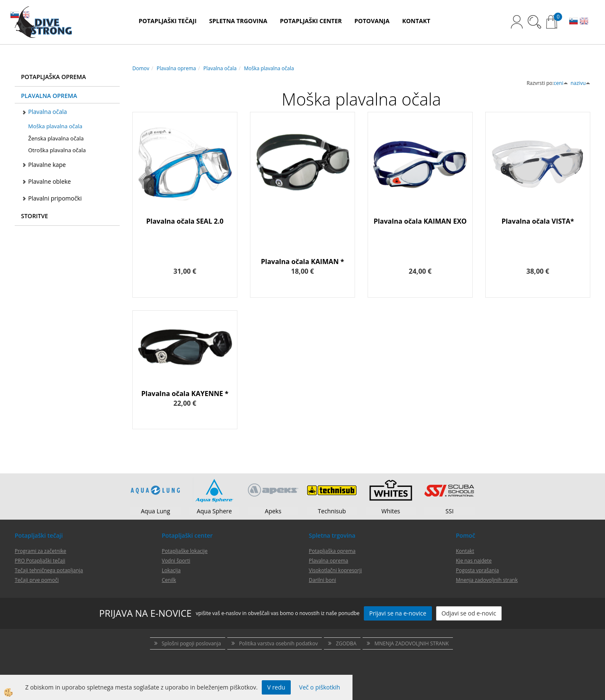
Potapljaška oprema (332, 551)
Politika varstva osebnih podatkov (278, 643)
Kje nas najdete (474, 561)
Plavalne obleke (50, 181)
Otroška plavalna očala (57, 150)
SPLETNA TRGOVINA (238, 21)
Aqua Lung (155, 511)
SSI (449, 511)
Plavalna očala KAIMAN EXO (420, 221)
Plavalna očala (47, 112)
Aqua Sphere (214, 511)
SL (573, 22)
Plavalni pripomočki (55, 198)
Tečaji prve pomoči (37, 580)
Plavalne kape (47, 165)
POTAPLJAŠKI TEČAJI (168, 21)
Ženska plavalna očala (56, 138)
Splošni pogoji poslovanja (191, 643)
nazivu (580, 83)
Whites (391, 511)
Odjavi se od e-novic (469, 613)
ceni (561, 83)
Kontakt (465, 551)
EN (584, 22)
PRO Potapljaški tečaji (40, 561)
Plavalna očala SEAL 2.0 (185, 221)
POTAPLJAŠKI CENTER (311, 21)
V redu (276, 687)
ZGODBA (346, 643)
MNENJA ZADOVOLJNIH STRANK (412, 643)
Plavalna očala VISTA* (538, 221)
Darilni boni (322, 580)
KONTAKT (416, 21)
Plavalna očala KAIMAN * (302, 262)
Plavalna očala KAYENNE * (185, 394)
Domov (141, 68)
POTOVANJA (372, 21)
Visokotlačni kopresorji (335, 570)
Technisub (332, 511)
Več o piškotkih (320, 687)
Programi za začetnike (41, 551)
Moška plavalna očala (55, 126)
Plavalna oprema (176, 68)
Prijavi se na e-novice (398, 613)
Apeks (273, 511)
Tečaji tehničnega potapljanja (49, 570)
